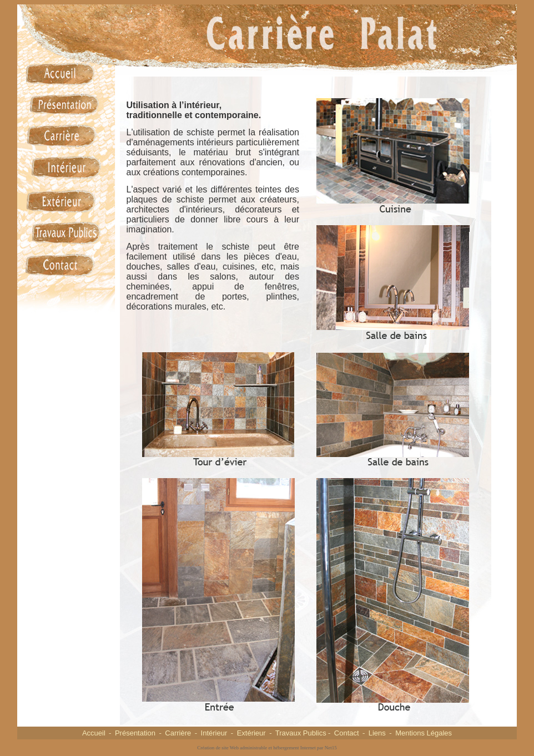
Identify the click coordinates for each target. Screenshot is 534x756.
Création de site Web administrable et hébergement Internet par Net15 (267, 748)
